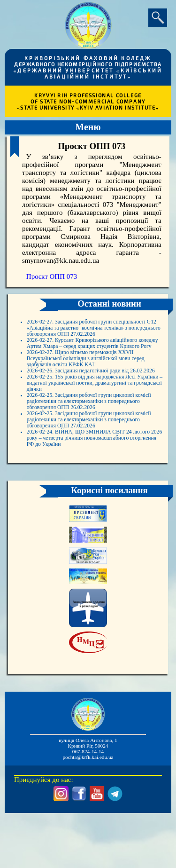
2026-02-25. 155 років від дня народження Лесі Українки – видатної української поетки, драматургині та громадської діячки (95, 426)
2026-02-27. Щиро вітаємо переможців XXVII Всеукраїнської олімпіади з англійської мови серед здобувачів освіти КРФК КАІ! (96, 387)
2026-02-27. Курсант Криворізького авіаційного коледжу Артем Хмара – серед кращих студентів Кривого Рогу (90, 363)
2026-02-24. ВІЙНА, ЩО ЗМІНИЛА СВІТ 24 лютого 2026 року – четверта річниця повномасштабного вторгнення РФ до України (94, 502)
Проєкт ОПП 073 (52, 276)
